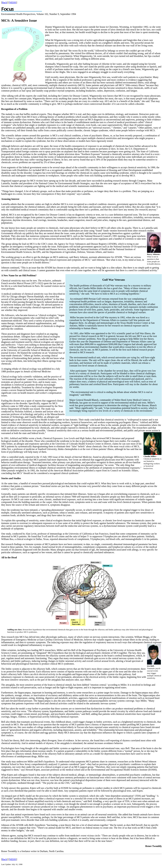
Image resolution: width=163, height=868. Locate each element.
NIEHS (13, 2)
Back (4, 2)
